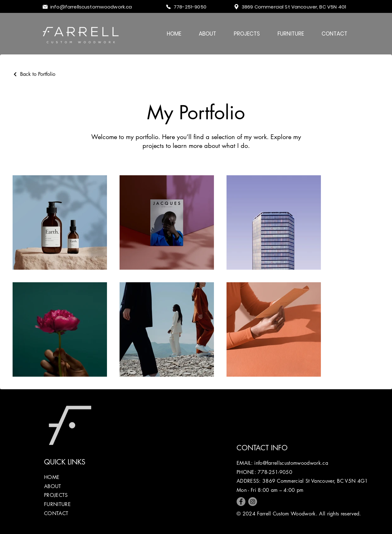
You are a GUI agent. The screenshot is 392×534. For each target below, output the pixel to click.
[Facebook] (241, 502)
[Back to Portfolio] (34, 74)
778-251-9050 (275, 472)
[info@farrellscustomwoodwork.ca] (93, 7)
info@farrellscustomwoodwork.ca (291, 463)
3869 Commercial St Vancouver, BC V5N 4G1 (315, 481)
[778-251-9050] (190, 7)
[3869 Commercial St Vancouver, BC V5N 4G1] (295, 7)
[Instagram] (253, 502)
